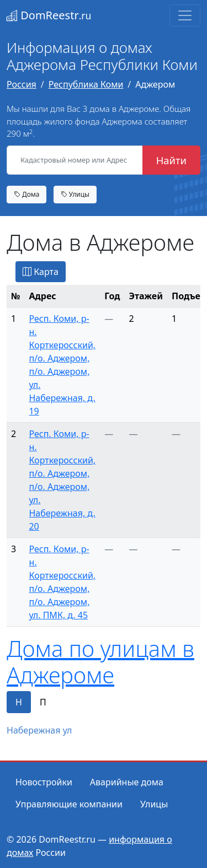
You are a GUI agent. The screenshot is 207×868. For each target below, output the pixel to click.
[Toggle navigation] (185, 15)
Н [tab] (19, 702)
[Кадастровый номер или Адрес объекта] (75, 160)
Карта (41, 272)
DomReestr (49, 15)
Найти (171, 160)
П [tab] (43, 702)
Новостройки (44, 782)
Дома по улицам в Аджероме (100, 662)
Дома (26, 194)
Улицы (75, 194)
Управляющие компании (69, 804)
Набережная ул (39, 730)
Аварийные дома (127, 782)
